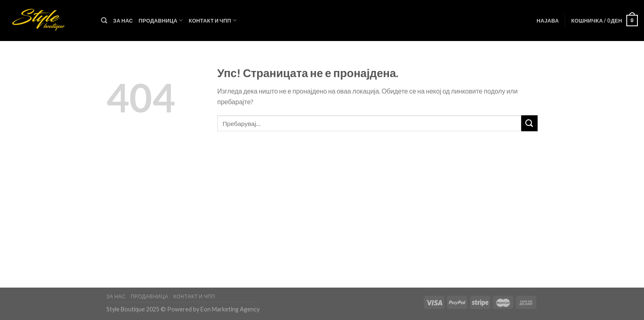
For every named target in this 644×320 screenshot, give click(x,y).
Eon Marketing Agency (230, 309)
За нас (123, 21)
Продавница (161, 20)
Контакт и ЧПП (213, 20)
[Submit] (529, 123)
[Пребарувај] (104, 21)
